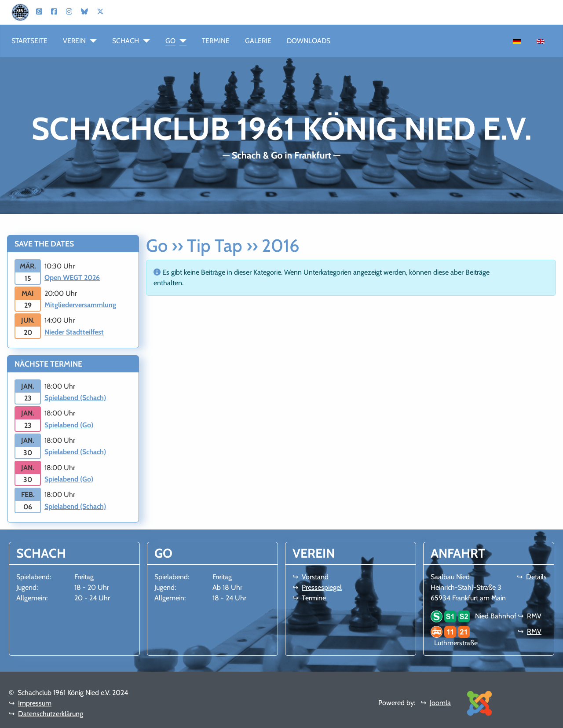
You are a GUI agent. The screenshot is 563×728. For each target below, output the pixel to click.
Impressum (35, 703)
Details (536, 577)
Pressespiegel (322, 587)
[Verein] (91, 41)
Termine (216, 41)
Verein (74, 41)
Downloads (309, 41)
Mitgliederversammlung (80, 305)
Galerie (258, 41)
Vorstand (315, 577)
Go (170, 41)
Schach (126, 41)
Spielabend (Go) (69, 425)
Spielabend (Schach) (75, 398)
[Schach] (144, 41)
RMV (534, 616)
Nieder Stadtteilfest (74, 332)
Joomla (440, 703)
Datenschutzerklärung (51, 714)
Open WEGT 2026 (72, 278)
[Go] (181, 41)
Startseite (29, 41)
